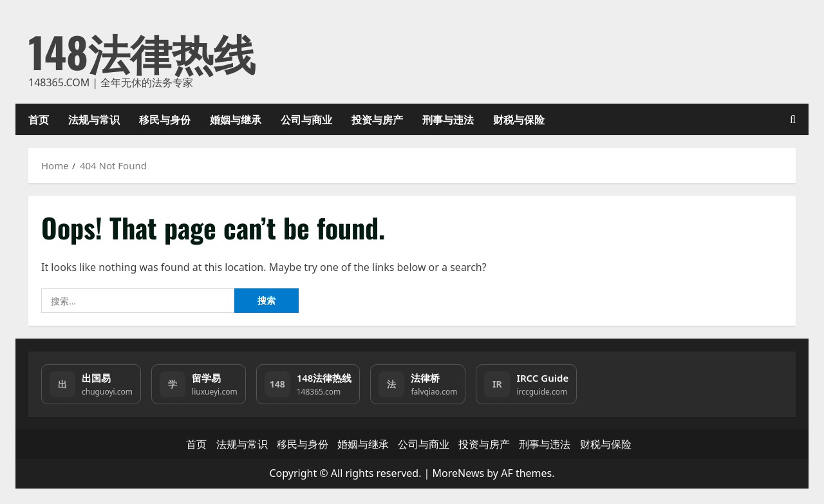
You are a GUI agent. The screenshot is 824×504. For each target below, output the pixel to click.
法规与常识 (94, 119)
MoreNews (459, 473)
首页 (39, 119)
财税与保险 (519, 119)
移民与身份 (165, 119)
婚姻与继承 (236, 119)
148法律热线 (142, 51)
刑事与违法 (448, 119)
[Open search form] (793, 119)
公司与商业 (306, 119)
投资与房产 (377, 119)
